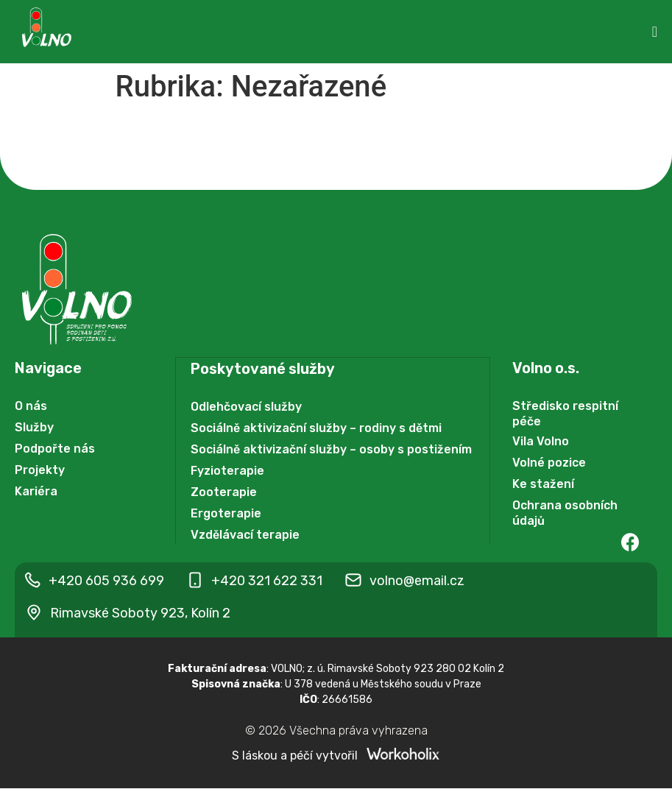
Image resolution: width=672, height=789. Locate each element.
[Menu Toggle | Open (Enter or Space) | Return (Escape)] (655, 32)
